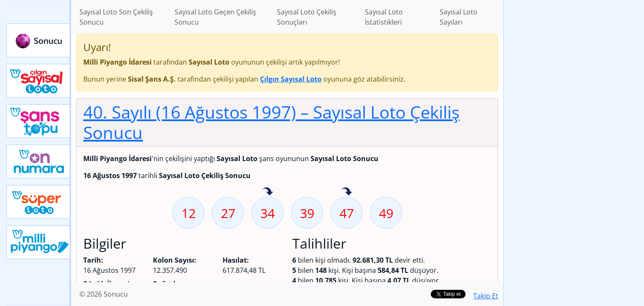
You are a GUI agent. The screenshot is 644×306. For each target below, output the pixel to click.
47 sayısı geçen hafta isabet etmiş (347, 192)
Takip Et (486, 296)
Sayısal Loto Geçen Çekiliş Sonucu (215, 17)
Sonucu (39, 40)
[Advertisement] (574, 134)
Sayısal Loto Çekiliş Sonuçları (307, 17)
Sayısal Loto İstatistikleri (384, 17)
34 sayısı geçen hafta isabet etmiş (268, 192)
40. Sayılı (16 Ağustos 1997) (271, 122)
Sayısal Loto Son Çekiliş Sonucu (116, 17)
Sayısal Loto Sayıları (459, 17)
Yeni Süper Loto (39, 202)
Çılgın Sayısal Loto (39, 81)
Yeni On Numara (39, 161)
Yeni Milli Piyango (39, 242)
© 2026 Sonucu (104, 294)
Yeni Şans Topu (39, 121)
